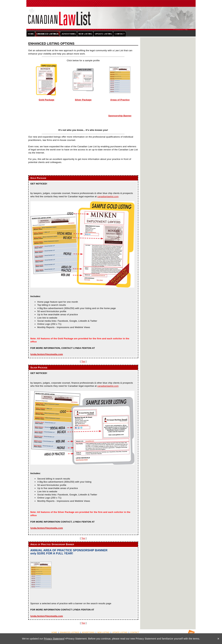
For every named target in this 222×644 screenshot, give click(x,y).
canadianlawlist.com (108, 196)
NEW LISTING (103, 632)
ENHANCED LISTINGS (70, 632)
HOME (54, 632)
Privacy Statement (54, 639)
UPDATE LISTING (120, 632)
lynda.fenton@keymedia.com (47, 354)
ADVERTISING (88, 632)
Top (83, 361)
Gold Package (46, 100)
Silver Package (83, 100)
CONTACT (135, 632)
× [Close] (218, 639)
